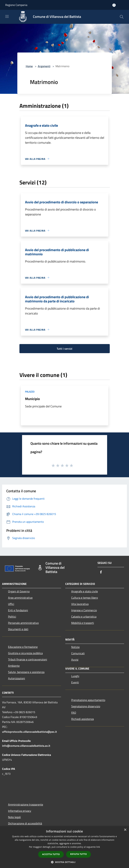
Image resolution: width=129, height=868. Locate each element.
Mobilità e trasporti (83, 623)
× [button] (125, 830)
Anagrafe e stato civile (85, 591)
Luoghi (75, 676)
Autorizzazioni (17, 678)
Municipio (32, 399)
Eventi (75, 682)
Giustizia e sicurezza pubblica (25, 653)
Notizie (75, 647)
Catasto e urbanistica (84, 617)
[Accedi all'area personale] (114, 5)
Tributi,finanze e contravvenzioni (28, 659)
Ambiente (14, 666)
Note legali (14, 817)
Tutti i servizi (64, 349)
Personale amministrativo (23, 623)
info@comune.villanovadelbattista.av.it (26, 746)
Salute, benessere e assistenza (26, 672)
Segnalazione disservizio (86, 706)
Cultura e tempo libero (85, 598)
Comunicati (78, 653)
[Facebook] (101, 572)
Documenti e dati (18, 629)
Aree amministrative (20, 598)
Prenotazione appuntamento (88, 700)
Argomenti (44, 66)
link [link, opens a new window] (98, 847)
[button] (65, 862)
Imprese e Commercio (84, 610)
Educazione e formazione (23, 647)
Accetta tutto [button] (51, 854)
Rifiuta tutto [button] (79, 854)
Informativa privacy (20, 811)
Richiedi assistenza (83, 719)
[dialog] (64, 847)
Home (29, 66)
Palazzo (30, 392)
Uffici (11, 604)
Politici (12, 617)
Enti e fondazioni (18, 610)
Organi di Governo (19, 591)
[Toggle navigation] (7, 16)
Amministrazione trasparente (26, 804)
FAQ (74, 713)
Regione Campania (16, 5)
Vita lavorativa (80, 604)
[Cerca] (122, 17)
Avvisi (75, 660)
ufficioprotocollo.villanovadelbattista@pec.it (29, 732)
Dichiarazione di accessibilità (25, 823)
